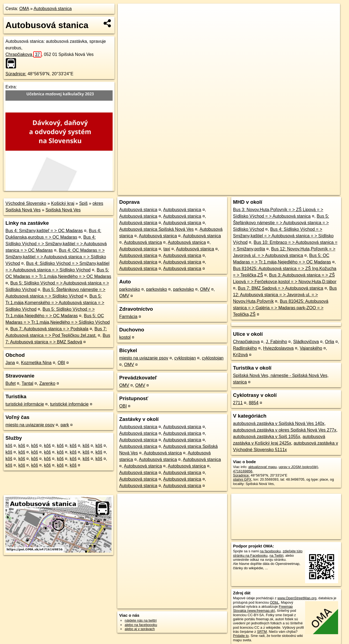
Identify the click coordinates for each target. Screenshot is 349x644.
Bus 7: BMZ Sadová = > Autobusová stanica (280, 288)
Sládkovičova (306, 342)
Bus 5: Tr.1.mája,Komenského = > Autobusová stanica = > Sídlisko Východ (55, 303)
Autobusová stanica (53, 9)
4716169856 (243, 471)
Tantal (27, 383)
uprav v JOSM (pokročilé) (298, 467)
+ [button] (127, 13)
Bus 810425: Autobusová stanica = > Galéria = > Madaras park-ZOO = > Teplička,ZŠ (281, 308)
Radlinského (245, 348)
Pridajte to (241, 636)
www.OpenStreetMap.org (297, 598)
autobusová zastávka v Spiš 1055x (267, 437)
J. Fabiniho (276, 342)
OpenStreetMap (246, 191)
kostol (125, 337)
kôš (9, 446)
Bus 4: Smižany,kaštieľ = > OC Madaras (44, 231)
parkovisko (130, 289)
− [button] (127, 21)
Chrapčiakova (23, 54)
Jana (10, 363)
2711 (238, 403)
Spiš (83, 203)
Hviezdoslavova (278, 348)
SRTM (262, 632)
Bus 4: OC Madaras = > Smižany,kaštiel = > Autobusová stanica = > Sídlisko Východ (56, 257)
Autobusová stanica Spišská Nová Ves (156, 229)
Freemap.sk (274, 191)
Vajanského (311, 348)
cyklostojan (185, 358)
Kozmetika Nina (36, 363)
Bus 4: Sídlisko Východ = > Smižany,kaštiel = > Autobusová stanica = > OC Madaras (56, 244)
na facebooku (270, 551)
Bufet (10, 383)
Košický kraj (63, 203)
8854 (254, 403)
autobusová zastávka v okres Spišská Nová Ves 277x (285, 430)
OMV (205, 289)
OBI (61, 363)
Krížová (240, 355)
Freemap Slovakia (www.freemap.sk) (263, 609)
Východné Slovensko (26, 203)
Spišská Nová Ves (63, 210)
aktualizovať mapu (263, 467)
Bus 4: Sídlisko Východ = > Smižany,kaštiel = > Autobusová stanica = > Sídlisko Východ (283, 236)
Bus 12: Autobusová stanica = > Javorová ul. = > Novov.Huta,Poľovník (285, 295)
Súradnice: (16, 74)
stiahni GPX (242, 479)
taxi (167, 249)
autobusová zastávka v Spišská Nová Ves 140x (279, 423)
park (65, 425)
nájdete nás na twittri (141, 620)
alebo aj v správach (140, 629)
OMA (24, 9)
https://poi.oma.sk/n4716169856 (315, 191)
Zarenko (47, 383)
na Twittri (276, 555)
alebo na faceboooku (141, 625)
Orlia (330, 342)
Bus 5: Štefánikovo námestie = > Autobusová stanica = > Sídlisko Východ (281, 223)
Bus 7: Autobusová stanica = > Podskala (49, 329)
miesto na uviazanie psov (30, 425)
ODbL (274, 602)
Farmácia (128, 317)
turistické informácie (25, 404)
